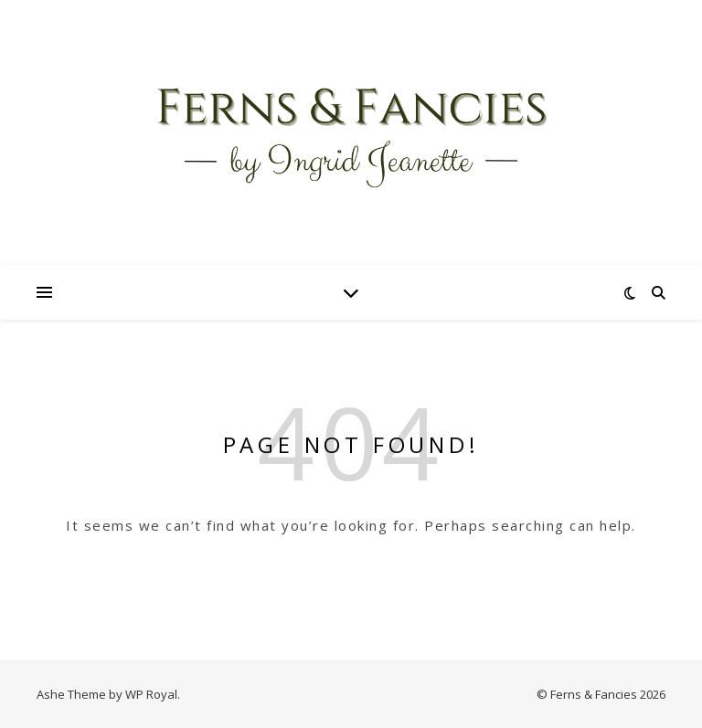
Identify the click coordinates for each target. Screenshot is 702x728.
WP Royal (151, 694)
